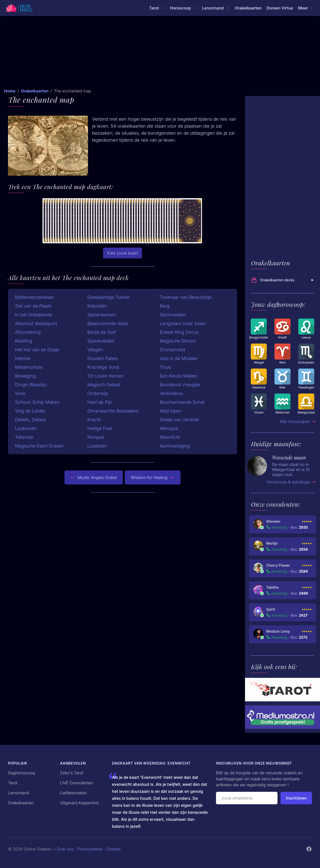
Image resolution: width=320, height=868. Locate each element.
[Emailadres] (247, 798)
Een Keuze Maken (178, 376)
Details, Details (30, 420)
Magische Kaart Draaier (39, 446)
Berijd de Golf (101, 332)
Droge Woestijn (31, 385)
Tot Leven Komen (105, 376)
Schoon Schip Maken (37, 402)
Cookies (113, 849)
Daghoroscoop (22, 773)
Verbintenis (171, 393)
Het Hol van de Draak (37, 350)
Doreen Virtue (280, 8)
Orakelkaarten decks (283, 280)
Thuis (165, 367)
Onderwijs (98, 393)
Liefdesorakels (73, 793)
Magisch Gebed (104, 385)
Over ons (65, 849)
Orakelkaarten (248, 8)
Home (10, 91)
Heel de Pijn (100, 402)
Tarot (13, 783)
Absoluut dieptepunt (36, 323)
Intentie (23, 358)
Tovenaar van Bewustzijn (186, 297)
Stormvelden (173, 315)
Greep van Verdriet (179, 420)
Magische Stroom (178, 341)
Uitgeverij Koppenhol (79, 803)
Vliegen (95, 350)
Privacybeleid (90, 849)
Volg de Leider (30, 411)
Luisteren (97, 446)
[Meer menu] (306, 8)
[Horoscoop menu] (183, 8)
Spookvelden (101, 341)
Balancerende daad (107, 323)
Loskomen (26, 428)
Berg (165, 306)
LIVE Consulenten (76, 783)
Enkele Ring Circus (179, 332)
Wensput (169, 428)
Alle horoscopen (298, 422)
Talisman (24, 437)
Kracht (94, 420)
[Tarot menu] (157, 8)
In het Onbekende (34, 315)
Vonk (20, 393)
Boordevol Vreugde (180, 385)
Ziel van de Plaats (33, 306)
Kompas (96, 437)
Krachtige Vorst (103, 367)
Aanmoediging (175, 446)
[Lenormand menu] (216, 8)
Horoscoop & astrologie (291, 482)
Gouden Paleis (102, 358)
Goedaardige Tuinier (108, 297)
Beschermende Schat (182, 402)
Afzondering (28, 332)
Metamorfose (29, 367)
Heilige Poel (100, 428)
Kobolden (97, 306)
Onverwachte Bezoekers (113, 411)
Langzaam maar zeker (183, 323)
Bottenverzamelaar (34, 297)
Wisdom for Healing (152, 477)
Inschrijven (296, 798)
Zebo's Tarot (72, 773)
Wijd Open (171, 411)
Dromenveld (172, 350)
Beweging (25, 376)
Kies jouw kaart (123, 253)
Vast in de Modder (179, 358)
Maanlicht (170, 437)
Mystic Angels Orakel (94, 477)
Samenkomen (102, 315)
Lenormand (19, 793)
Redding (24, 341)
